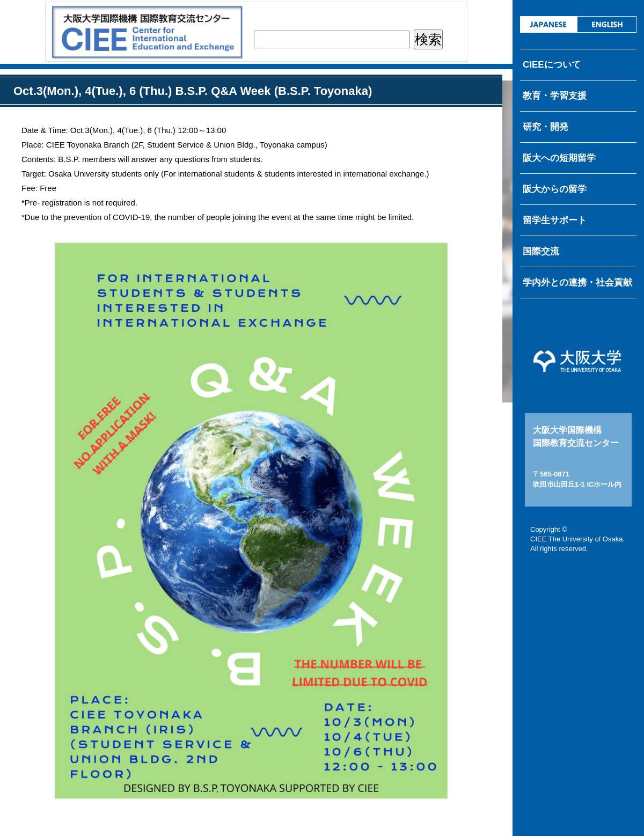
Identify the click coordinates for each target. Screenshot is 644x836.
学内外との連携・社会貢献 (577, 283)
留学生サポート (555, 220)
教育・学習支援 (555, 96)
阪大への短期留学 (559, 158)
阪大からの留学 (555, 189)
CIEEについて (552, 65)
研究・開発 (546, 127)
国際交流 (541, 251)
